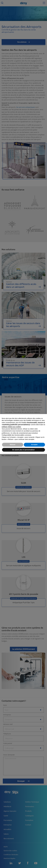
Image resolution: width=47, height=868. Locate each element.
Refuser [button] (13, 445)
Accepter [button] (34, 445)
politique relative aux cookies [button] (11, 427)
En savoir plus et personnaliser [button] (23, 450)
